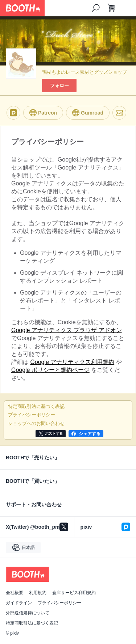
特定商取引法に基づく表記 (32, 623)
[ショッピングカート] (112, 8)
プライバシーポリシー (59, 603)
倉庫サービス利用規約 (74, 593)
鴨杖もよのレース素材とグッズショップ (85, 72)
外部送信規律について (28, 613)
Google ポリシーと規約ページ (50, 370)
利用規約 (38, 593)
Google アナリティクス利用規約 (72, 362)
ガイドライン (19, 603)
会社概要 (15, 593)
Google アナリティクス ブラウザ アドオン (67, 330)
